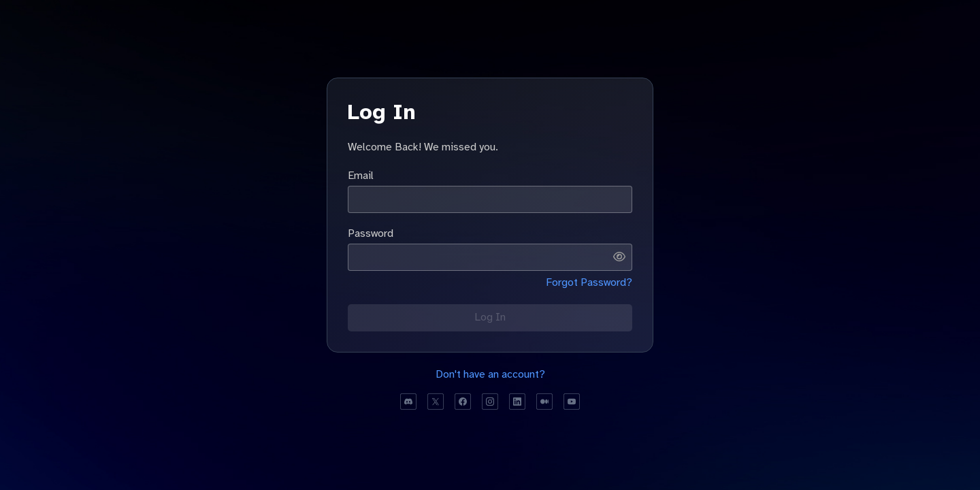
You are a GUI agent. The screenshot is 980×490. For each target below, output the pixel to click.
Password (371, 233)
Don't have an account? (490, 374)
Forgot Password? (589, 282)
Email (361, 176)
